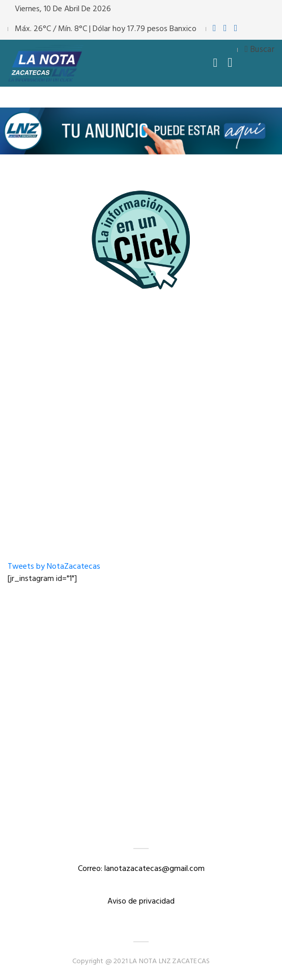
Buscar (259, 50)
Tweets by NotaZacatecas (54, 567)
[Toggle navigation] (215, 63)
